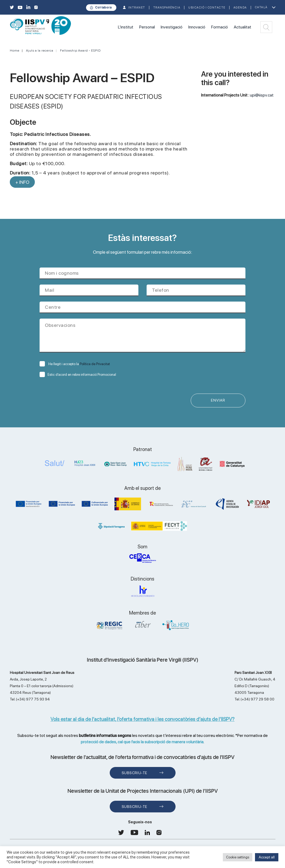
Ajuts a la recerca (40, 51)
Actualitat (243, 27)
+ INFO (22, 182)
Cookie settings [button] (238, 857)
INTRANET (137, 8)
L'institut (126, 27)
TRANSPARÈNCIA (167, 8)
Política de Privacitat (95, 364)
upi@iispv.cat (262, 95)
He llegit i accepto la (75, 364)
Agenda (240, 8)
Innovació (197, 27)
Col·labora (103, 7)
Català (261, 7)
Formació (220, 27)
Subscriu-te (135, 773)
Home (15, 51)
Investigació (172, 27)
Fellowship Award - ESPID (80, 51)
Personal (147, 27)
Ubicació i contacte (207, 8)
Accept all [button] (267, 857)
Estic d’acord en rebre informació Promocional (78, 375)
